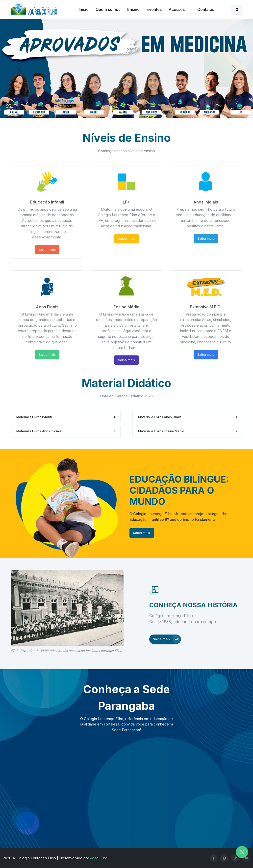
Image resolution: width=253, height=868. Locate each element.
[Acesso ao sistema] (237, 9)
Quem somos (108, 9)
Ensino (133, 9)
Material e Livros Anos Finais (160, 417)
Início (84, 9)
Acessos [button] (177, 9)
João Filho (99, 858)
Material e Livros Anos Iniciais (39, 431)
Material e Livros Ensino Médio (161, 431)
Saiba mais (47, 250)
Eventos (154, 9)
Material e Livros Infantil (34, 417)
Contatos (206, 9)
